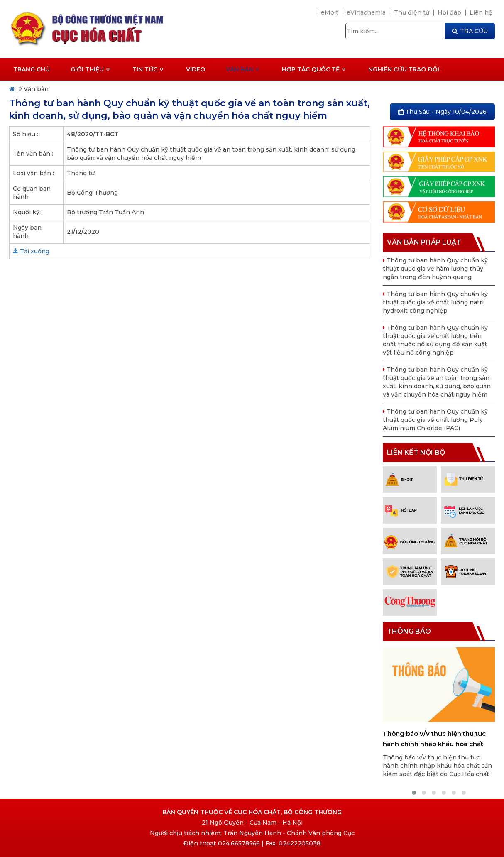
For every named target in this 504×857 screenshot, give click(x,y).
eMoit (330, 12)
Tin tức (148, 69)
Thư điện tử (412, 12)
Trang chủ (32, 69)
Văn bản (242, 69)
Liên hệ (481, 12)
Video (196, 69)
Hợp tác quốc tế (314, 69)
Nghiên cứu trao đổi (404, 69)
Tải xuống (31, 251)
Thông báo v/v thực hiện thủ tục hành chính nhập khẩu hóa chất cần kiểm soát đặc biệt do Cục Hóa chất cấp (438, 739)
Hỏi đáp (449, 12)
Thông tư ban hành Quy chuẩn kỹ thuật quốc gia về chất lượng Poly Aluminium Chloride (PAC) (435, 420)
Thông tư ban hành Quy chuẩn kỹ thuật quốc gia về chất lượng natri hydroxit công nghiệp (435, 302)
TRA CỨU (470, 31)
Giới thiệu (90, 69)
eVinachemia (366, 12)
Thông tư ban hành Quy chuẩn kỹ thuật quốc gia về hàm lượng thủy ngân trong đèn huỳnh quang (435, 269)
